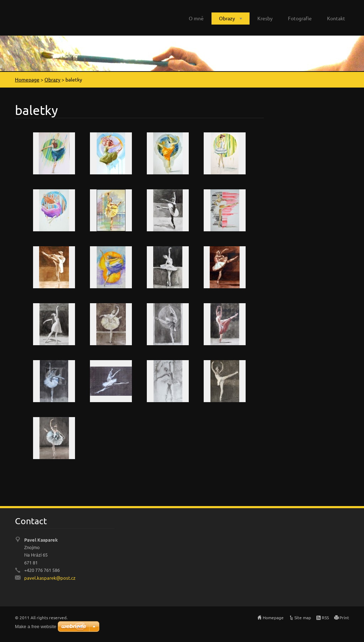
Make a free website (36, 627)
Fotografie (300, 18)
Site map (303, 617)
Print (344, 617)
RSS (325, 617)
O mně (196, 18)
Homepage (27, 79)
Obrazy (227, 18)
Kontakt (336, 18)
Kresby (265, 18)
